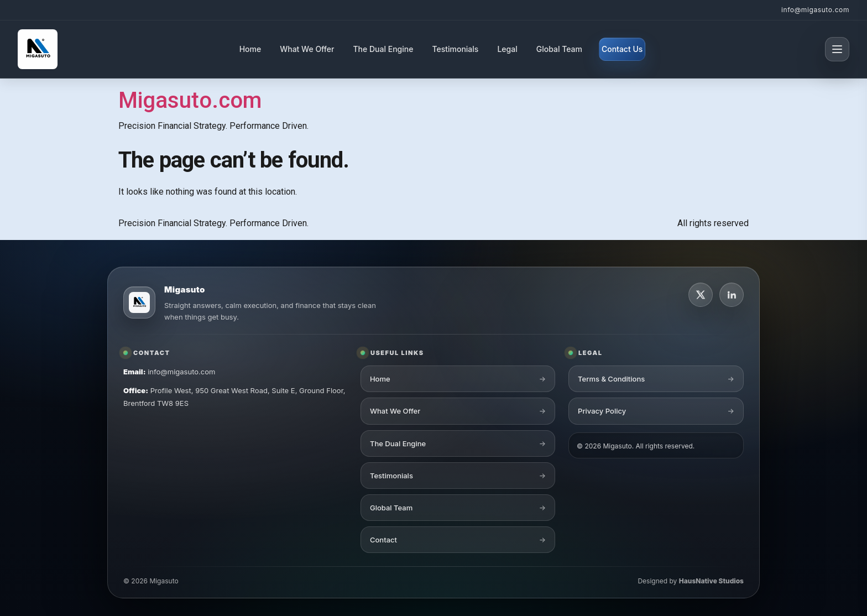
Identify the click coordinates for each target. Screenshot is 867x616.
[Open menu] (837, 49)
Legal (507, 49)
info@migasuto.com (815, 10)
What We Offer (307, 49)
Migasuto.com (190, 100)
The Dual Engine (383, 49)
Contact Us (622, 49)
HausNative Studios (711, 583)
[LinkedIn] (732, 296)
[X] (701, 296)
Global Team (559, 49)
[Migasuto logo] (139, 304)
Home (250, 49)
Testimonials (455, 49)
